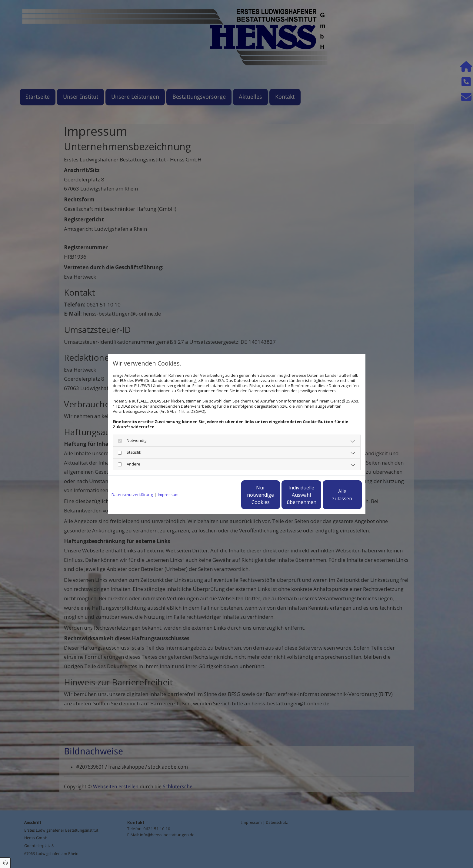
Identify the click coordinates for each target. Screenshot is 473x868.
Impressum (168, 495)
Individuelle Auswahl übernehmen (276, 495)
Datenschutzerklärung (132, 495)
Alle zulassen (334, 495)
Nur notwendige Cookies (219, 495)
